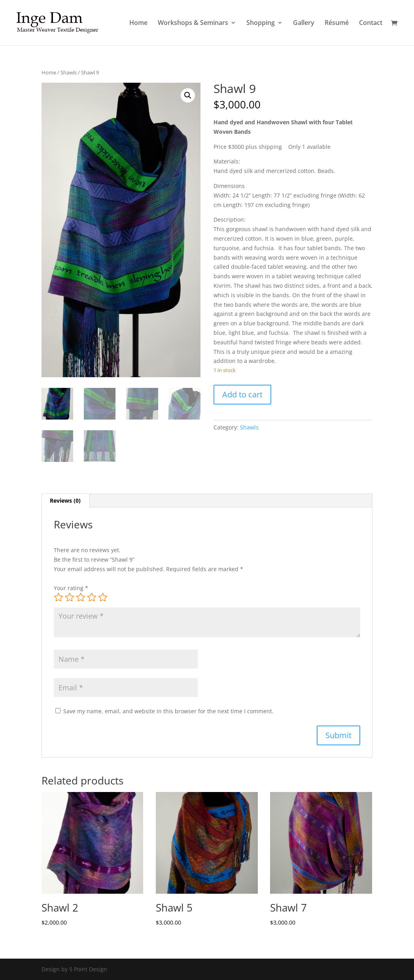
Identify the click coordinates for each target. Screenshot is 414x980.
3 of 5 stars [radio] (81, 597)
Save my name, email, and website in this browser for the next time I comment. (168, 711)
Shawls (69, 72)
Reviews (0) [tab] (65, 500)
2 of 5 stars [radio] (70, 597)
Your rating (71, 588)
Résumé (337, 23)
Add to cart (242, 394)
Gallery (304, 23)
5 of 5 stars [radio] (103, 597)
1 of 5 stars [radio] (59, 597)
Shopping (261, 23)
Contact (371, 23)
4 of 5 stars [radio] (92, 597)
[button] (188, 95)
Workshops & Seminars (193, 23)
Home (138, 23)
